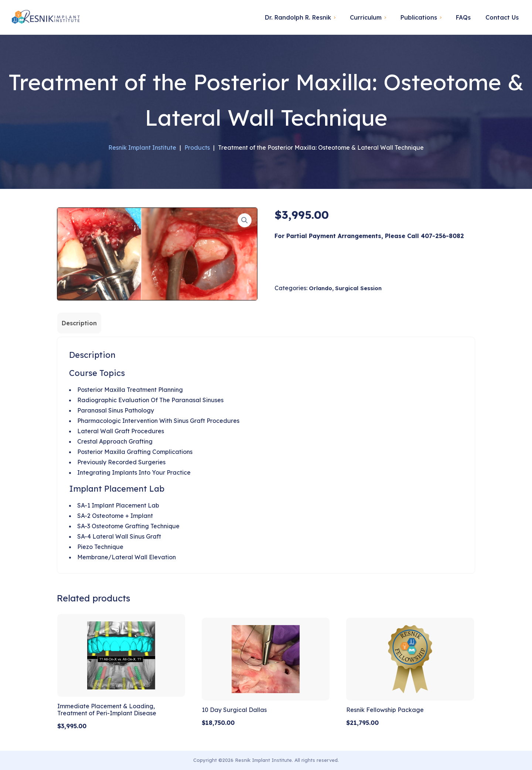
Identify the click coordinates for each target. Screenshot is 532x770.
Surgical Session (358, 288)
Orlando (320, 288)
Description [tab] (79, 323)
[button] (245, 220)
